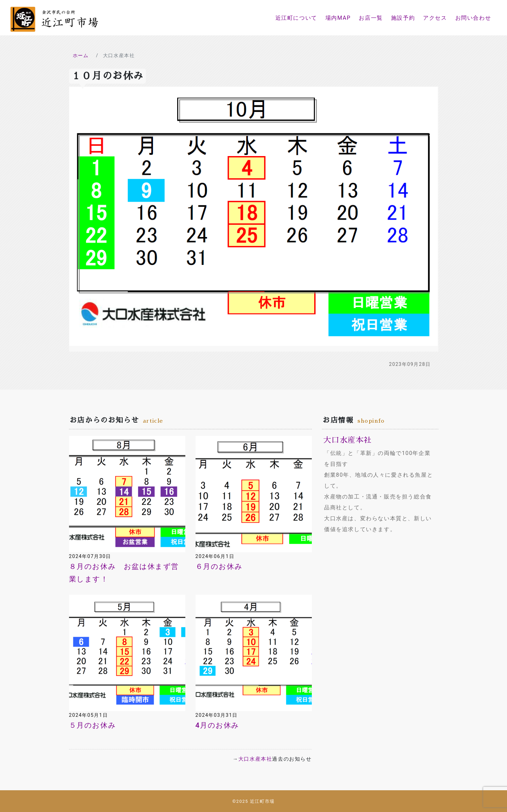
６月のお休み (219, 566)
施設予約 (403, 18)
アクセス (435, 18)
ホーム (81, 55)
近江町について (296, 18)
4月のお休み (217, 725)
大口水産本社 (255, 759)
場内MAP (338, 18)
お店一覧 (371, 18)
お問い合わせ (473, 18)
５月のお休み (93, 725)
